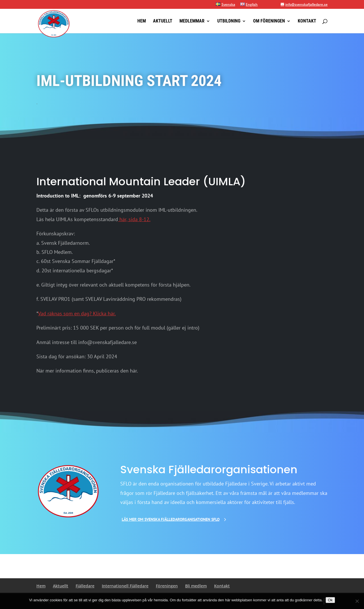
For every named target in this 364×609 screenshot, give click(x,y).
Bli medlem (196, 586)
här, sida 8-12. (134, 219)
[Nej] (357, 601)
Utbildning (229, 21)
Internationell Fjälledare (125, 586)
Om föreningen (269, 21)
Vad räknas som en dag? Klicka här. (77, 313)
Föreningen (167, 586)
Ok (330, 600)
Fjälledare (85, 586)
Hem (142, 21)
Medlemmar (192, 21)
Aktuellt (163, 21)
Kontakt (307, 21)
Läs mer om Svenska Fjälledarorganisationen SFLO (171, 519)
